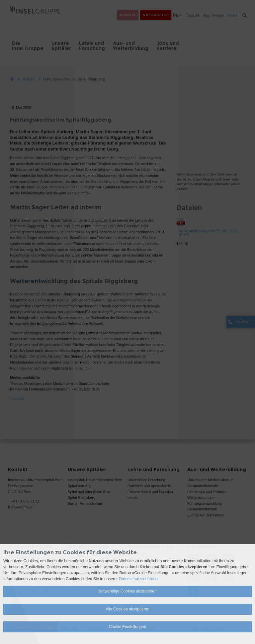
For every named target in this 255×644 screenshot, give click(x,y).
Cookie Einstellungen (128, 627)
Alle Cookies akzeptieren (127, 609)
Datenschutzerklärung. (139, 579)
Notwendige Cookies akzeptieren (127, 591)
